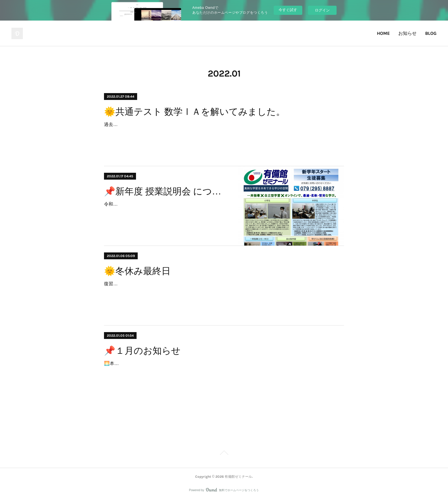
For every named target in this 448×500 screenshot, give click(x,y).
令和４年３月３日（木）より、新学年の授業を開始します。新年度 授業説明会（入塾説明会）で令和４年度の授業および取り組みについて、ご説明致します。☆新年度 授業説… (166, 212)
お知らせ (407, 33)
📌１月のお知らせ (142, 351)
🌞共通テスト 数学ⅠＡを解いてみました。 (195, 112)
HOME (383, 33)
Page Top (224, 454)
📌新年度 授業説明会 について (166, 191)
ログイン (322, 10)
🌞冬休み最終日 (137, 271)
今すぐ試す (288, 10)
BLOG (431, 33)
